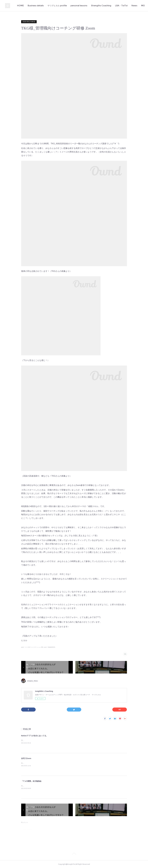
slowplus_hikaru (33, 681)
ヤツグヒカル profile (76, 6)
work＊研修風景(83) (50, 647)
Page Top (74, 854)
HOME (39, 6)
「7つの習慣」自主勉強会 (31, 781)
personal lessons (98, 6)
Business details (55, 6)
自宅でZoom (26, 758)
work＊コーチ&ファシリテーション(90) (32, 647)
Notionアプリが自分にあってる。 (35, 736)
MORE (137, 6)
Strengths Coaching (120, 6)
